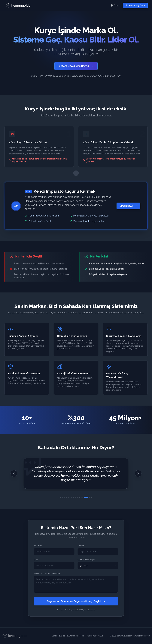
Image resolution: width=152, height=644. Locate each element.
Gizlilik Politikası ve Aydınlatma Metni (68, 636)
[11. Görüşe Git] (82, 497)
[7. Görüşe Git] (73, 497)
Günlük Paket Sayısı (86, 560)
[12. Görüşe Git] (86, 497)
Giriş (114, 5)
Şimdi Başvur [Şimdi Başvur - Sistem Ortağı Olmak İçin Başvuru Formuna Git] (128, 206)
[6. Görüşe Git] (71, 497)
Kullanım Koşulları (95, 636)
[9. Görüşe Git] (78, 497)
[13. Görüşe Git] (90, 497)
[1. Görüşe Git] (60, 497)
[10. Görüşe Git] (80, 497)
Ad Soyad (38, 546)
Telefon (81, 546)
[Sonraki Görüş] (138, 473)
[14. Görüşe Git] (92, 497)
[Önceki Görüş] (14, 473)
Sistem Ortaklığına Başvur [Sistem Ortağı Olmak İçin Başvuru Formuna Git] (76, 66)
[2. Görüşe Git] (62, 497)
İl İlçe (36, 560)
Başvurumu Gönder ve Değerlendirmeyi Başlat (76, 601)
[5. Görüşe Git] (69, 497)
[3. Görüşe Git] (65, 497)
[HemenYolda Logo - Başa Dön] (19, 5)
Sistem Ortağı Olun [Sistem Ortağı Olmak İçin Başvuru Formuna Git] (135, 5)
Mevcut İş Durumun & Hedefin (47, 574)
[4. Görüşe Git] (67, 497)
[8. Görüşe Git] (75, 497)
